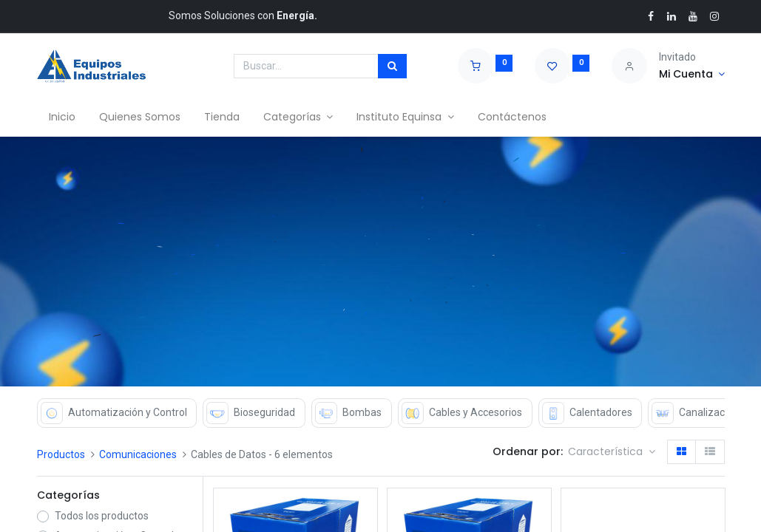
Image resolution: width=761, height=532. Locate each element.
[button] (612, 452)
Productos (61, 454)
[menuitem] (62, 117)
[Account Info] (692, 75)
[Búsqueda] (392, 66)
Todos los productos (102, 516)
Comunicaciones (138, 454)
